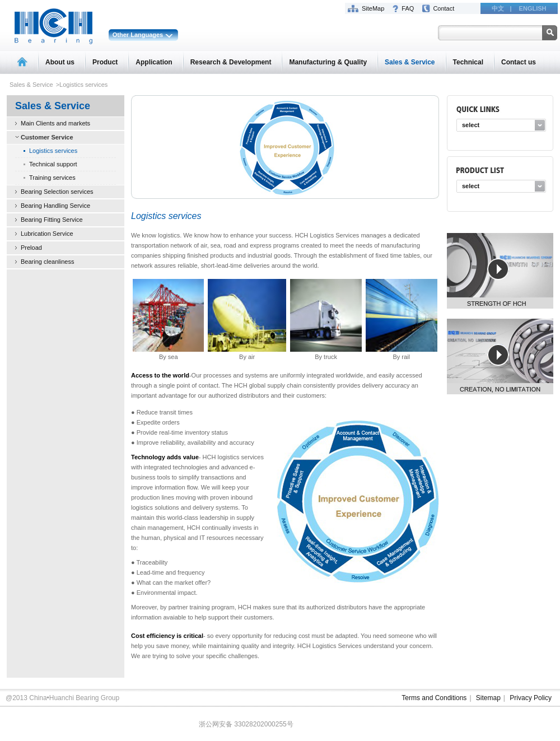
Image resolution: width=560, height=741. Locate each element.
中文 (498, 8)
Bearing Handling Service (55, 206)
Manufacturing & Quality (328, 62)
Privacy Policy (531, 698)
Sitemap (488, 698)
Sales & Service (410, 62)
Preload (31, 248)
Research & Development (231, 62)
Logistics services (53, 151)
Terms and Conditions (434, 698)
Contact (444, 8)
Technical (468, 62)
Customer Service (47, 137)
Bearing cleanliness (47, 262)
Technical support (53, 164)
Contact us (519, 62)
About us (60, 62)
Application (154, 62)
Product (105, 62)
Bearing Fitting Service (52, 220)
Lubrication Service (47, 234)
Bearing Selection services (57, 192)
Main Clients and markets (55, 123)
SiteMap (373, 8)
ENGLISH (533, 8)
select (471, 125)
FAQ (408, 8)
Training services (52, 178)
